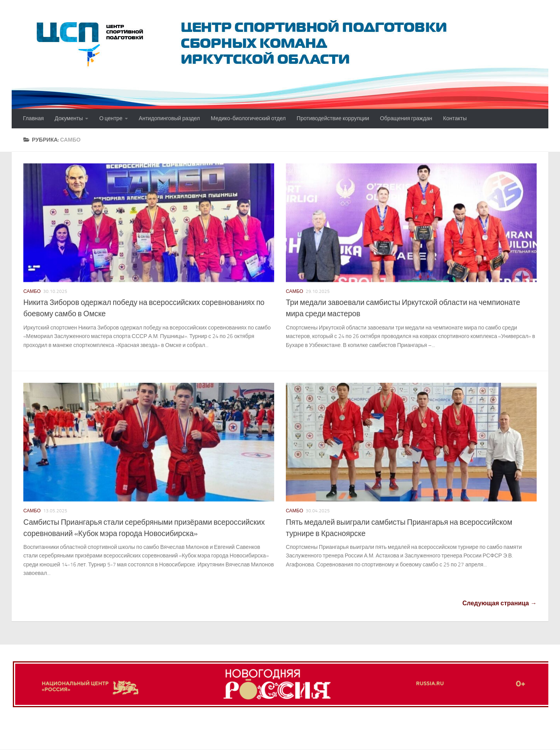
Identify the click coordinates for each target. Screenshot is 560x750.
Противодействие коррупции (333, 118)
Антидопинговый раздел (169, 118)
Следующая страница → (500, 603)
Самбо (32, 291)
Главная (33, 118)
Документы (69, 118)
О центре (111, 118)
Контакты (455, 118)
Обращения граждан (406, 118)
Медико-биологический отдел (248, 118)
